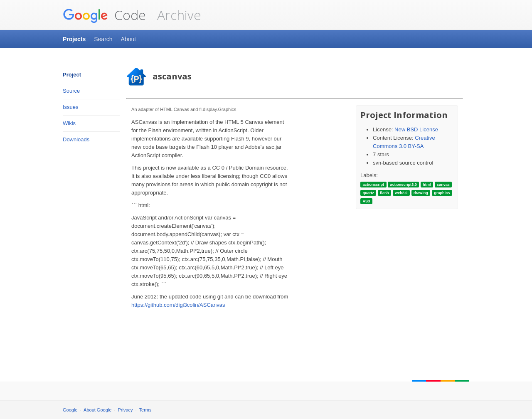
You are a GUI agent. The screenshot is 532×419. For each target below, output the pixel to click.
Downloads (76, 139)
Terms (145, 410)
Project (72, 75)
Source (71, 91)
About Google (97, 410)
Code (104, 15)
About (129, 39)
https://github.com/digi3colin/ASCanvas (178, 305)
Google (70, 410)
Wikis (69, 123)
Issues (71, 107)
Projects (74, 39)
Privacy (126, 410)
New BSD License (416, 129)
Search (103, 39)
